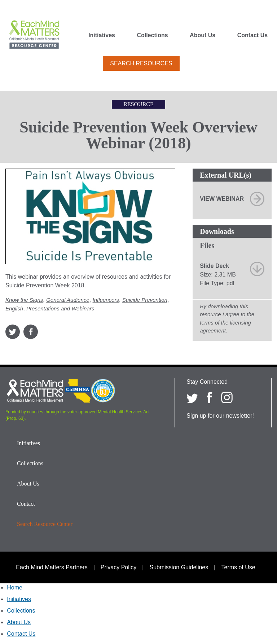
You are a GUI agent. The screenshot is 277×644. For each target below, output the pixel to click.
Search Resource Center (45, 524)
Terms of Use (238, 567)
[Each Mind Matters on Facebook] (210, 397)
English (14, 308)
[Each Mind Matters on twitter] (192, 397)
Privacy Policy (119, 567)
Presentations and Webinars (60, 308)
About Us (203, 35)
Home (15, 588)
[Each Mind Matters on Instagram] (227, 397)
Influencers (106, 300)
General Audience (68, 300)
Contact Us (252, 35)
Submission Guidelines (179, 567)
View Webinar (222, 199)
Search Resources (141, 63)
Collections (152, 35)
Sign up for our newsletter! (220, 416)
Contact (26, 504)
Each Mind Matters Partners (52, 567)
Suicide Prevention (145, 300)
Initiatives (102, 35)
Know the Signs (24, 300)
